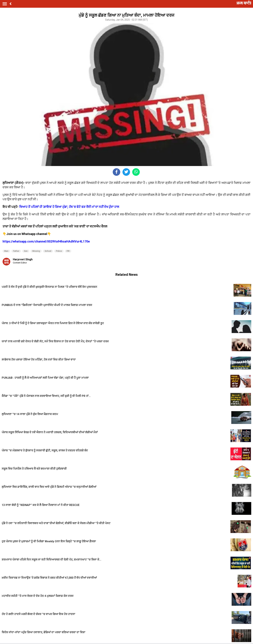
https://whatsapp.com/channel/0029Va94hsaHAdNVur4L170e (46, 241)
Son (26, 251)
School (48, 251)
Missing (36, 251)
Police (59, 251)
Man (6, 251)
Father (16, 251)
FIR (68, 251)
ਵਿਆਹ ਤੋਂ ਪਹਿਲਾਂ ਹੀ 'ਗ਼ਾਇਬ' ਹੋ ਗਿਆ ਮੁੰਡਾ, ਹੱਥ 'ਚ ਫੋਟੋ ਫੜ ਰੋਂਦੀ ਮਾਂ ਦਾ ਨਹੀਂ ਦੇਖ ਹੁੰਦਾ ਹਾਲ (69, 207)
